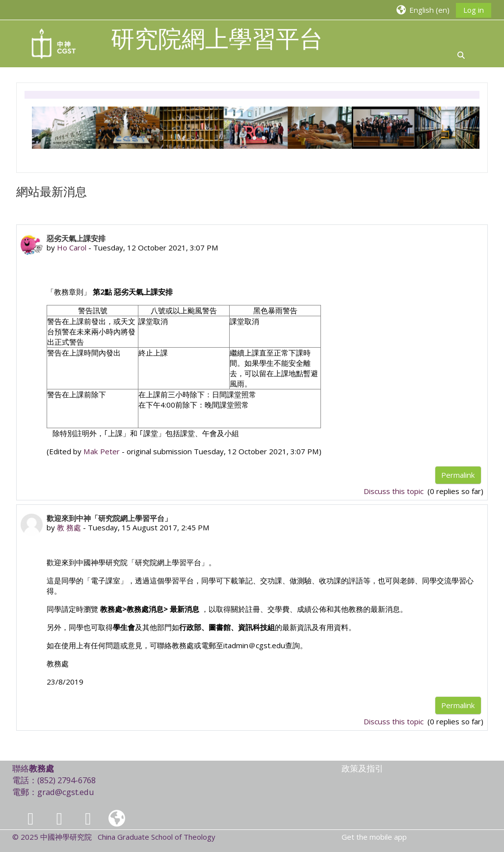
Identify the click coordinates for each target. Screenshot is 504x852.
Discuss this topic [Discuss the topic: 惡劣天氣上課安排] (395, 491)
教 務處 (69, 527)
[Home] (54, 43)
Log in (474, 10)
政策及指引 (362, 768)
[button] (423, 10)
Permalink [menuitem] (458, 475)
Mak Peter (102, 451)
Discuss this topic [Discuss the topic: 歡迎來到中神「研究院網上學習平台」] (395, 721)
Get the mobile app (374, 837)
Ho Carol (72, 247)
